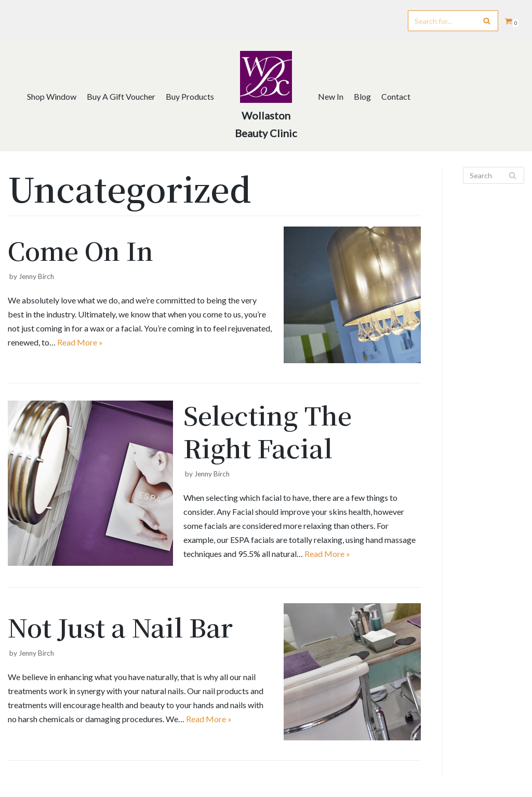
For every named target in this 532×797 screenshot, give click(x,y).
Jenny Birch (36, 276)
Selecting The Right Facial (268, 431)
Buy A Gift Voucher (121, 96)
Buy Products (190, 96)
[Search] (453, 21)
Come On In (81, 250)
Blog (362, 96)
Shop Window (52, 96)
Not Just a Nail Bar (120, 627)
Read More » (80, 342)
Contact (396, 96)
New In (331, 96)
